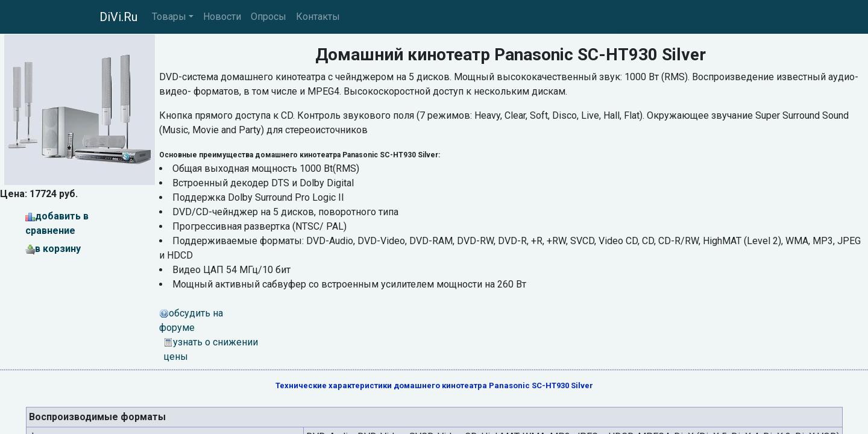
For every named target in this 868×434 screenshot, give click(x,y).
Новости (222, 17)
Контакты (318, 17)
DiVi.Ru (118, 17)
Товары (169, 17)
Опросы (269, 17)
